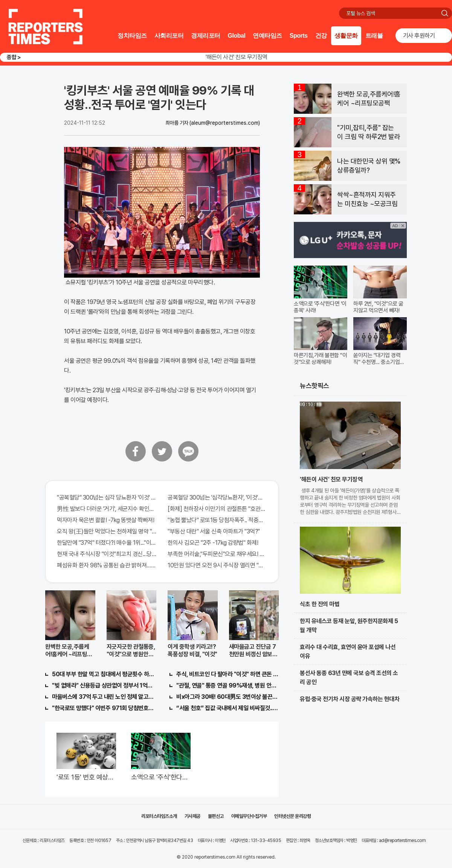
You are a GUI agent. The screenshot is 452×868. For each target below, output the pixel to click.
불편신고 (216, 816)
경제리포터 (206, 36)
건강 (321, 36)
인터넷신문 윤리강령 (292, 816)
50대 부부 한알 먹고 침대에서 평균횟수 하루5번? (103, 674)
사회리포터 (169, 36)
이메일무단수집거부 (249, 816)
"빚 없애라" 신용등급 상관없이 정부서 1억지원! (103, 685)
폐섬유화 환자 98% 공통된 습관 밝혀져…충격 (107, 565)
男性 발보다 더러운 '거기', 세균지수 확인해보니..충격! (107, 509)
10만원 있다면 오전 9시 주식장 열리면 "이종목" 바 (217, 565)
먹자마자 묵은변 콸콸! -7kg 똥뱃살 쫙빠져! (105, 520)
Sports (299, 36)
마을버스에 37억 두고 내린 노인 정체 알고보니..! (103, 697)
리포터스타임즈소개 (159, 816)
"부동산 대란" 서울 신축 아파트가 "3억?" (214, 531)
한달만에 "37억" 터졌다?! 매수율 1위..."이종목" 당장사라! (107, 543)
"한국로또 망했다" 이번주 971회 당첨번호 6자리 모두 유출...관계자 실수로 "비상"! (103, 708)
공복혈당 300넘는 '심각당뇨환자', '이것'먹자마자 (217, 497)
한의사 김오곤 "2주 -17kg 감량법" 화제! (213, 543)
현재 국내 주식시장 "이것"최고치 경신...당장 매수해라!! (107, 554)
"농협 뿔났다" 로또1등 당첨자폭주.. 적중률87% (217, 520)
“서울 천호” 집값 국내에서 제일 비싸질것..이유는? (228, 708)
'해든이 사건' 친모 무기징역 (237, 57)
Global (237, 36)
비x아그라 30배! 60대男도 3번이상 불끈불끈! (228, 697)
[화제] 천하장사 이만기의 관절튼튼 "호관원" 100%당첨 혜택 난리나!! (217, 509)
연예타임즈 (267, 36)
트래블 (374, 36)
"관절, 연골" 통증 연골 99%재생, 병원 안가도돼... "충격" (228, 685)
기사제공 (192, 816)
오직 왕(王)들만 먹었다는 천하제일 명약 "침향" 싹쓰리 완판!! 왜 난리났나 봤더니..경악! (107, 531)
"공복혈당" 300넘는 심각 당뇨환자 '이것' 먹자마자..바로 (107, 497)
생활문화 (346, 36)
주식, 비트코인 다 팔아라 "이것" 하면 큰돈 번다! (228, 674)
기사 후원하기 (419, 36)
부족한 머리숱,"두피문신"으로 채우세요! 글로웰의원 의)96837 (217, 554)
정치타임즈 (132, 36)
